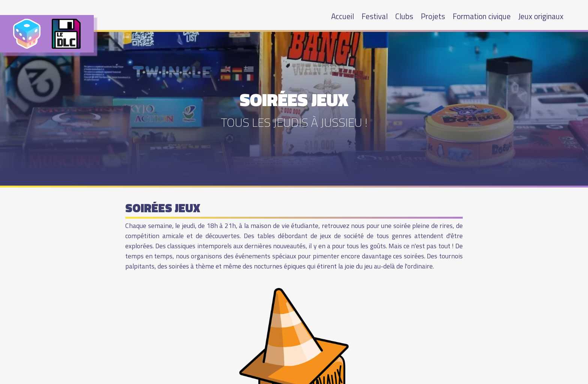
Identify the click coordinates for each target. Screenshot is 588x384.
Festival (375, 16)
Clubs (404, 16)
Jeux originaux (541, 16)
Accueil (343, 16)
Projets (433, 16)
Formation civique (482, 16)
